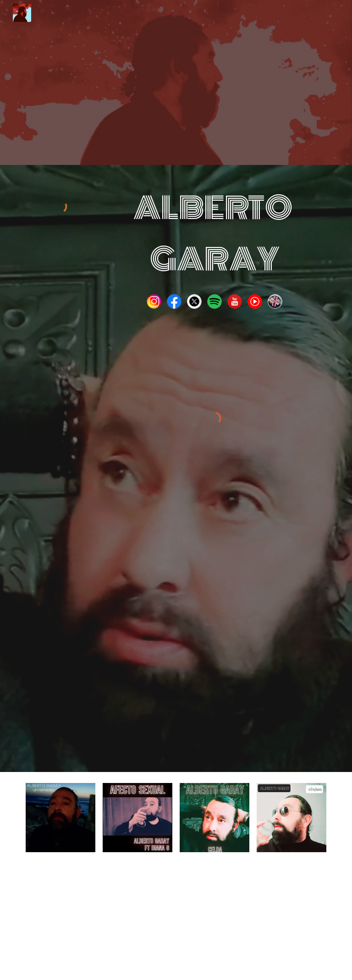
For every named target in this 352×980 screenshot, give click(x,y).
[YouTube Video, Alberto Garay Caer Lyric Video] (291, 922)
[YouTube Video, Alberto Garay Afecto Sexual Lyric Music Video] (137, 922)
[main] (214, 234)
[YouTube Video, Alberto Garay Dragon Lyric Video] (214, 922)
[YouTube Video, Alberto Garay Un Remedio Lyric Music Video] (214, 637)
